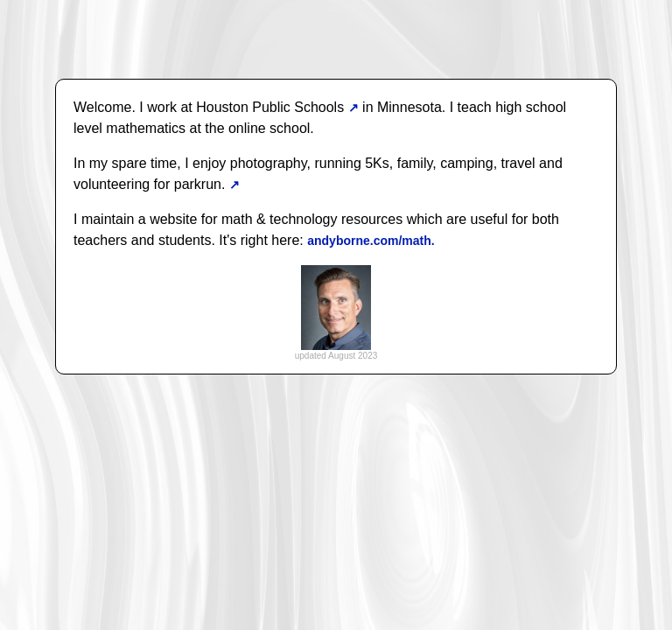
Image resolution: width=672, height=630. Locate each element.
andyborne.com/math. (371, 241)
